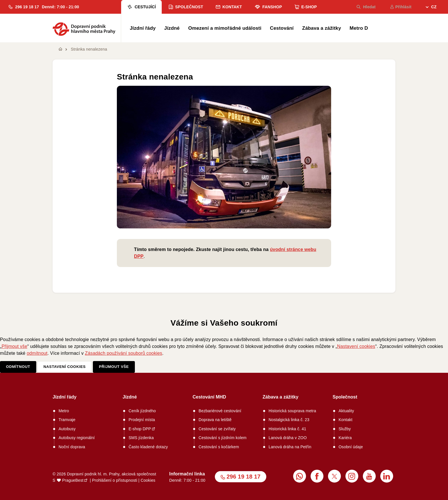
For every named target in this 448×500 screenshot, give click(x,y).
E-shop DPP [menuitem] (140, 429)
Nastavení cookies (356, 346)
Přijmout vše (15, 346)
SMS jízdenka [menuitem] (141, 438)
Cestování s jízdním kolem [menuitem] (223, 438)
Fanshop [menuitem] (268, 7)
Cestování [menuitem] (282, 28)
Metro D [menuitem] (359, 28)
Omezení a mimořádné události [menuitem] (225, 28)
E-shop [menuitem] (306, 7)
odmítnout (37, 353)
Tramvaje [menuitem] (67, 420)
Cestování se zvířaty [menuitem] (217, 429)
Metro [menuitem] (64, 411)
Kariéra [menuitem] (345, 438)
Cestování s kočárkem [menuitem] (219, 447)
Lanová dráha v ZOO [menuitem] (288, 438)
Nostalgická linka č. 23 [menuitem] (289, 420)
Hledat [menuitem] (366, 7)
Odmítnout (18, 367)
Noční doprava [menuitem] (72, 447)
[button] (24, 7)
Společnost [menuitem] (186, 7)
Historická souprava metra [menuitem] (292, 411)
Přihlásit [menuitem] (401, 7)
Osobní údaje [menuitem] (351, 447)
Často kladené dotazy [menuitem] (148, 447)
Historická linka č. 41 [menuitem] (287, 429)
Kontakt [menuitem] (229, 7)
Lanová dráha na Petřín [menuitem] (290, 447)
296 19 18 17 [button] (244, 477)
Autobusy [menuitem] (67, 429)
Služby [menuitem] (345, 429)
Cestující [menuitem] (141, 7)
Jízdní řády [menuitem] (143, 28)
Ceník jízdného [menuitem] (142, 411)
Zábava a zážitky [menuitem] (322, 28)
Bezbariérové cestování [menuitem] (220, 411)
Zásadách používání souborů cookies (124, 353)
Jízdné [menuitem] (172, 28)
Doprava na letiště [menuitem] (215, 420)
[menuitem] (431, 8)
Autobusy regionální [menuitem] (77, 438)
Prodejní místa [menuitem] (142, 420)
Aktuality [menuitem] (346, 411)
